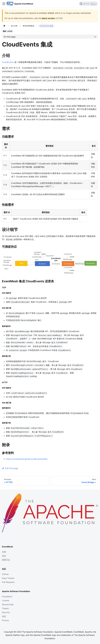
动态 (4, 556)
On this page (10, 37)
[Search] (88, 4)
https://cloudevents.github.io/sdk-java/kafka (27, 459)
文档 (4, 552)
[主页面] (4, 26)
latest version (48, 18)
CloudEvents (8, 62)
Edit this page (10, 468)
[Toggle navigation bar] (4, 4)
